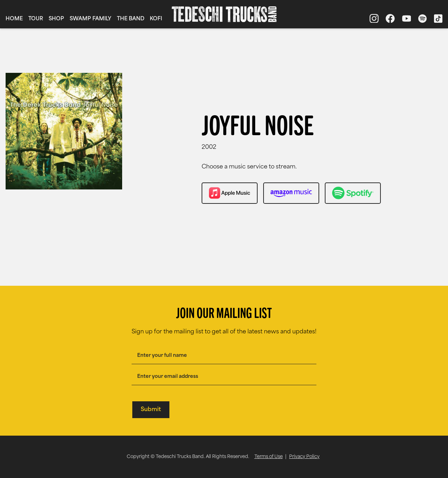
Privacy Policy (304, 457)
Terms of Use (269, 457)
